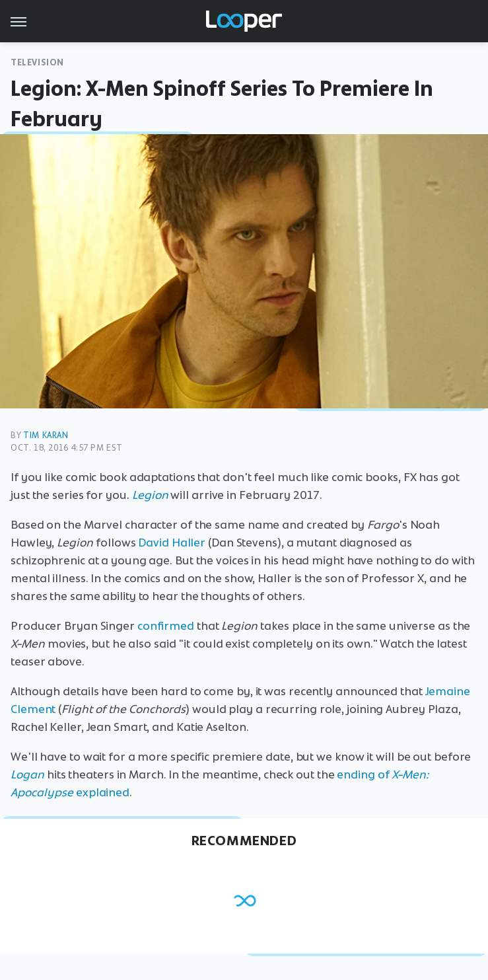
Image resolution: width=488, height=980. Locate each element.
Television (37, 62)
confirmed (166, 626)
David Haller (172, 543)
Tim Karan (46, 435)
